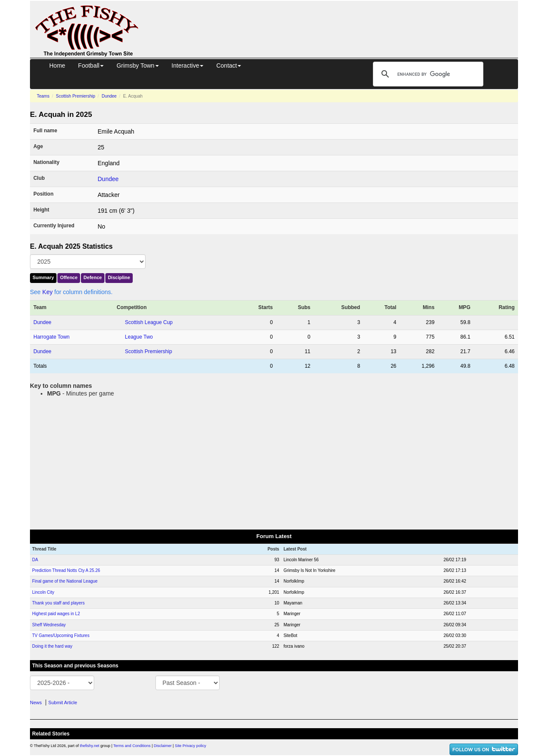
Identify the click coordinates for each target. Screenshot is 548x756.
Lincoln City (43, 592)
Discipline (119, 277)
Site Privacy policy (190, 746)
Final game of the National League (65, 581)
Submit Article (63, 702)
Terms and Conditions (132, 746)
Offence (69, 277)
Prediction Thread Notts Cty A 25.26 (66, 570)
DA (35, 560)
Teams (43, 96)
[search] (427, 74)
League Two (139, 337)
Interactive (188, 65)
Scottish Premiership (76, 96)
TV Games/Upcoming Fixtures (61, 635)
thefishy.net (90, 746)
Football (91, 65)
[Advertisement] (336, 21)
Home (57, 65)
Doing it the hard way (52, 646)
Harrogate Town (52, 337)
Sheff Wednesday (49, 625)
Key (48, 292)
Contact (229, 65)
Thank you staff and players (58, 603)
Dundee (109, 96)
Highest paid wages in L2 (56, 614)
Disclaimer (163, 746)
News (36, 702)
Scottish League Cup (149, 322)
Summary (43, 277)
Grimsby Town (137, 65)
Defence (93, 277)
